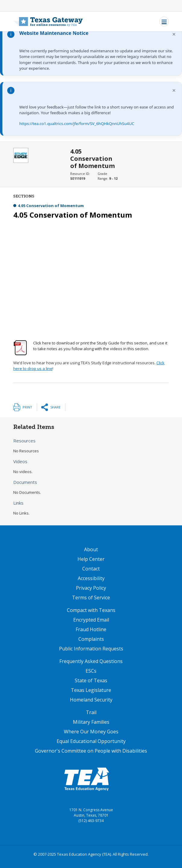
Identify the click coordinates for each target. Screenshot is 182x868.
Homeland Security (91, 700)
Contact (91, 569)
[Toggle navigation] (164, 21)
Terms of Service (91, 598)
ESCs (91, 671)
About (91, 549)
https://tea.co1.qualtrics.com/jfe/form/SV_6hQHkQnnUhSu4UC (77, 124)
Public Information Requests (91, 649)
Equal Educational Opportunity (91, 741)
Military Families (91, 722)
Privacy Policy (91, 588)
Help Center (91, 559)
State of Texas (91, 680)
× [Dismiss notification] (174, 34)
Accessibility (91, 578)
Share (55, 407)
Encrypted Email (91, 620)
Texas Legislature (91, 690)
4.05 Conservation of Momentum (51, 206)
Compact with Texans (91, 610)
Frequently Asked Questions (91, 661)
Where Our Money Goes (91, 732)
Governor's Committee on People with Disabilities (91, 751)
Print (27, 407)
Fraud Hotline (91, 629)
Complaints (91, 639)
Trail (91, 712)
